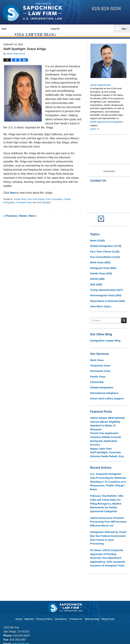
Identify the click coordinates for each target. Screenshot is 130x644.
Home (23, 223)
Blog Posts (108, 577)
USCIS (96, 280)
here (13, 200)
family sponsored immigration (106, 128)
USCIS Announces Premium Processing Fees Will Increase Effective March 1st (106, 490)
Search (124, 319)
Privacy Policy (46, 577)
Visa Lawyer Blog (32, 12)
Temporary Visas (99, 363)
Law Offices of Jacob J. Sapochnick (42, 635)
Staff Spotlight (44, 210)
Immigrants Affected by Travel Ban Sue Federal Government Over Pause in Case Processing (108, 503)
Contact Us (77, 577)
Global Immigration (104, 250)
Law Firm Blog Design (110, 635)
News (96, 245)
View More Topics (99, 305)
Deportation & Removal (105, 300)
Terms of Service (89, 616)
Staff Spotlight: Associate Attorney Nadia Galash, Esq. (108, 436)
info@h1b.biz (20, 604)
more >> (94, 135)
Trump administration (104, 290)
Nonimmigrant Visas (104, 295)
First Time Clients (36, 206)
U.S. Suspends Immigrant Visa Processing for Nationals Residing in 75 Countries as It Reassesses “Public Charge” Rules (108, 460)
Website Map (93, 577)
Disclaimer (62, 577)
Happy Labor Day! (99, 431)
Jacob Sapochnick (100, 92)
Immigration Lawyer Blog (103, 339)
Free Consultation (54, 206)
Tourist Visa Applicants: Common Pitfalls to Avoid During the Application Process (108, 425)
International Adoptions (102, 387)
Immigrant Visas (24, 210)
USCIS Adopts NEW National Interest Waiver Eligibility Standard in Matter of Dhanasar (108, 415)
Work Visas (99, 265)
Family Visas (20, 206)
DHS (95, 285)
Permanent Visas (99, 368)
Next (33, 223)
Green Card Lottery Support (105, 392)
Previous (10, 223)
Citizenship (96, 378)
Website (31, 577)
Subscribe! (109, 177)
